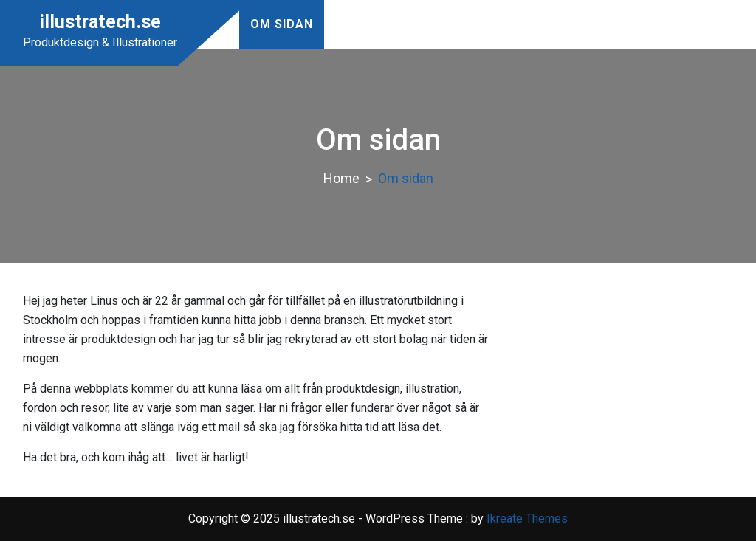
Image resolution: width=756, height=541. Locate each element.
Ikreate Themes (527, 518)
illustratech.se (100, 22)
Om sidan (282, 24)
